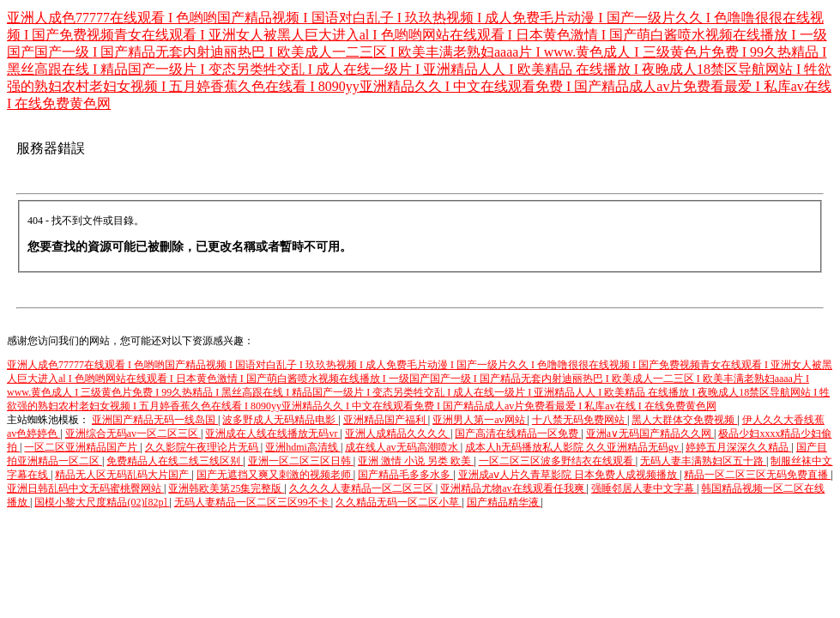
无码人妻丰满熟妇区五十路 (703, 461)
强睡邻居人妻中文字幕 (644, 488)
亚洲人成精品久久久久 (398, 433)
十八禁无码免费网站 (580, 420)
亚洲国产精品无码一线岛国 (155, 420)
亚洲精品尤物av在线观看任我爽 (513, 488)
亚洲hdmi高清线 (303, 447)
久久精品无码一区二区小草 (399, 502)
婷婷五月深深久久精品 (738, 447)
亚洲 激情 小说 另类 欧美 (416, 461)
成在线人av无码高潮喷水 (402, 447)
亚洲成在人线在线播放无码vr (272, 433)
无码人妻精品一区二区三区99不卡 (253, 502)
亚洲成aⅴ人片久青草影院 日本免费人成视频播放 (569, 475)
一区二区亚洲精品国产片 (82, 447)
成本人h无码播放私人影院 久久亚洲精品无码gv (573, 447)
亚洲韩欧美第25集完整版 (226, 488)
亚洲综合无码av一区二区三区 (133, 433)
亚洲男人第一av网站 (480, 420)
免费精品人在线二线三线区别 (175, 461)
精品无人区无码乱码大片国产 (123, 475)
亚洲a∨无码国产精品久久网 (650, 433)
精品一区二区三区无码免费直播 (757, 475)
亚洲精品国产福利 (386, 420)
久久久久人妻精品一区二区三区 (363, 488)
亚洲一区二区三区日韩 (301, 461)
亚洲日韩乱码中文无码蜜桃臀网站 (85, 488)
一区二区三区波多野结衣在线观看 (557, 461)
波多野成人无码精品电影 (280, 420)
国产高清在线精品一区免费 (518, 433)
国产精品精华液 (504, 502)
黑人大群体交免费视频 (684, 420)
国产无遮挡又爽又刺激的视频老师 (275, 475)
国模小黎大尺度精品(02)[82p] (102, 502)
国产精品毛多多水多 (405, 475)
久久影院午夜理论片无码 (203, 447)
